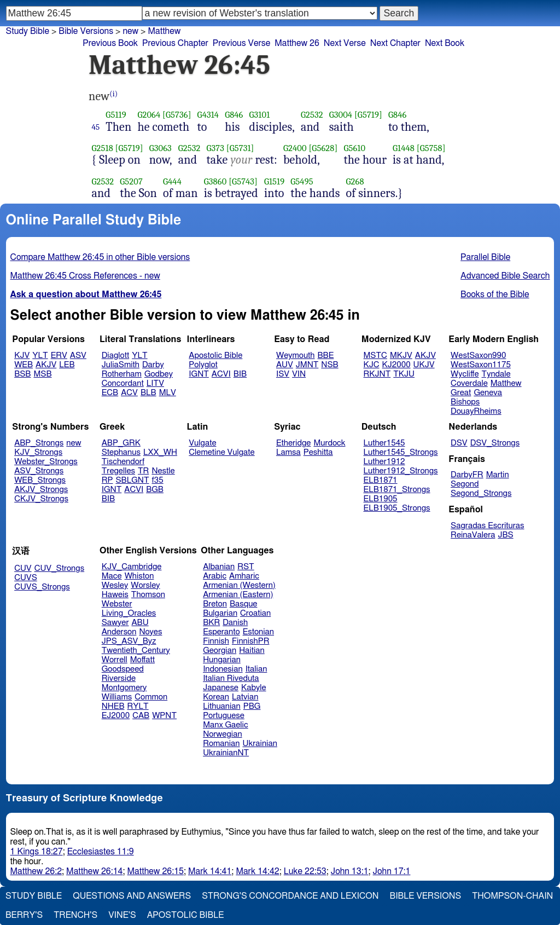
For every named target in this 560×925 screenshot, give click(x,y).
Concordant (123, 383)
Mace (112, 576)
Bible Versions (86, 31)
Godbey (159, 374)
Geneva (488, 393)
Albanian (219, 567)
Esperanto (221, 632)
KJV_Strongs (38, 452)
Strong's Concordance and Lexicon (290, 896)
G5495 (302, 181)
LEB (67, 365)
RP (107, 480)
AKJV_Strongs (41, 490)
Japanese (221, 688)
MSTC (375, 355)
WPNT (164, 716)
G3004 (341, 115)
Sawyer (115, 623)
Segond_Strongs (481, 493)
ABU (140, 623)
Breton (215, 604)
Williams (117, 697)
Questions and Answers (132, 896)
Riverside (119, 678)
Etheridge (293, 443)
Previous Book (110, 43)
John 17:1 (392, 871)
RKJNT (377, 374)
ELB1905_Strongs (397, 508)
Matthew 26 (297, 43)
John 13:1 (350, 871)
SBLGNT (132, 480)
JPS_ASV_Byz (129, 641)
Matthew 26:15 (156, 871)
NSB (329, 365)
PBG (252, 706)
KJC (372, 365)
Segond (465, 484)
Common (151, 697)
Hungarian (222, 660)
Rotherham (122, 374)
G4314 (208, 115)
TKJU (404, 374)
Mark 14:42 (257, 871)
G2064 (149, 115)
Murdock (329, 443)
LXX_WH (160, 452)
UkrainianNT (226, 753)
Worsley (145, 585)
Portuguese (224, 716)
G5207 (131, 181)
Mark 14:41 (210, 871)
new (74, 443)
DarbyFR (467, 475)
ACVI (221, 374)
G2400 (295, 148)
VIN (299, 374)
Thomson (148, 595)
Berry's (24, 915)
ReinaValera (473, 535)
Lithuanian (222, 706)
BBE (326, 355)
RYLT (138, 706)
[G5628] (323, 148)
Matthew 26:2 (36, 871)
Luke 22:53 (305, 871)
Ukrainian (260, 744)
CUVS (26, 578)
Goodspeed (123, 669)
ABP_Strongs (39, 443)
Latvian (245, 697)
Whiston (139, 576)
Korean (216, 697)
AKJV (46, 365)
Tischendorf (123, 462)
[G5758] (431, 148)
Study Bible (28, 31)
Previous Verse (241, 43)
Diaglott (115, 355)
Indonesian (223, 669)
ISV (283, 374)
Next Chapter (395, 43)
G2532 (312, 115)
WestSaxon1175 (481, 365)
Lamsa (288, 452)
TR (143, 471)
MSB (42, 374)
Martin (498, 475)
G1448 (404, 148)
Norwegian (222, 734)
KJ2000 (396, 365)
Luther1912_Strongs (401, 471)
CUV (23, 568)
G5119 (116, 115)
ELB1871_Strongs (397, 490)
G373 (215, 148)
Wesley (115, 585)
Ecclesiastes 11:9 (101, 852)
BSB (22, 374)
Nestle (163, 471)
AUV (285, 365)
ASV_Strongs (39, 471)
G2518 (103, 148)
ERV (59, 355)
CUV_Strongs (59, 568)
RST (246, 567)
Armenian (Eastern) (238, 595)
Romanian (221, 744)
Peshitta (318, 452)
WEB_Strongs (40, 480)
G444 (172, 181)
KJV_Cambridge (132, 567)
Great (461, 393)
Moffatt (142, 660)
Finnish (216, 641)
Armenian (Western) (239, 585)
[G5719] (368, 115)
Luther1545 (384, 443)
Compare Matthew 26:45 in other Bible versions (100, 257)
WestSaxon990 (478, 355)
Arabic (215, 576)
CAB (141, 716)
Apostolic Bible (186, 915)
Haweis (115, 595)
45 (96, 127)
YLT (40, 355)
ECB (110, 393)
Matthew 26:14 (94, 871)
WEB (24, 365)
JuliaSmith (121, 365)
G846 (234, 115)
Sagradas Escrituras (487, 526)
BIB (240, 374)
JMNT (307, 365)
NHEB (113, 706)
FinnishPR (251, 641)
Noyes (150, 632)
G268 (355, 181)
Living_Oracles (129, 613)
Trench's (75, 915)
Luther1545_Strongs (401, 452)
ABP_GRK (121, 443)
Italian (256, 669)
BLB (148, 393)
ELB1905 (381, 499)
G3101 (260, 115)
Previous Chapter (175, 43)
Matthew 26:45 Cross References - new (85, 276)
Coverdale (469, 383)
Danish (235, 623)
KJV (22, 355)
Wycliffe (465, 374)
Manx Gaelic (226, 725)
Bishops (465, 402)
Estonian (258, 632)
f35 (158, 480)
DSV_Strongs (495, 443)
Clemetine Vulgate (221, 452)
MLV (168, 393)
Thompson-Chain (512, 896)
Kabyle (254, 688)
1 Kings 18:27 (37, 852)
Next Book (445, 43)
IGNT (199, 374)
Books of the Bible (495, 294)
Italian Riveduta (231, 678)
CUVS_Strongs (42, 587)
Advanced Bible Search (505, 276)
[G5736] (177, 115)
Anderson (119, 632)
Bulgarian (220, 613)
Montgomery (124, 688)
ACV (129, 393)
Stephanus (121, 452)
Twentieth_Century (136, 651)
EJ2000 (116, 716)
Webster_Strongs (46, 462)
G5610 (354, 148)
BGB (155, 490)
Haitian (252, 651)
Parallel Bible (485, 257)
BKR (211, 623)
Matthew (506, 383)
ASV (78, 355)
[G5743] (243, 181)
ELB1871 (381, 480)
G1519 (274, 181)
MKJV (401, 355)
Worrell (115, 660)
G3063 (161, 148)
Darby (153, 365)
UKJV (424, 365)
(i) (113, 94)
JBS (505, 535)
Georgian (220, 651)
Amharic (244, 576)
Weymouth (296, 355)
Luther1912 (384, 462)
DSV (459, 443)
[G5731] (240, 148)
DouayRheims (476, 411)
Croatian (255, 613)
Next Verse (345, 43)
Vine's (122, 915)
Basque (244, 604)
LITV (155, 383)
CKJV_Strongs (41, 499)
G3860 (215, 181)
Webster (117, 604)
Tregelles (118, 471)
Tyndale (496, 374)
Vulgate (202, 443)
